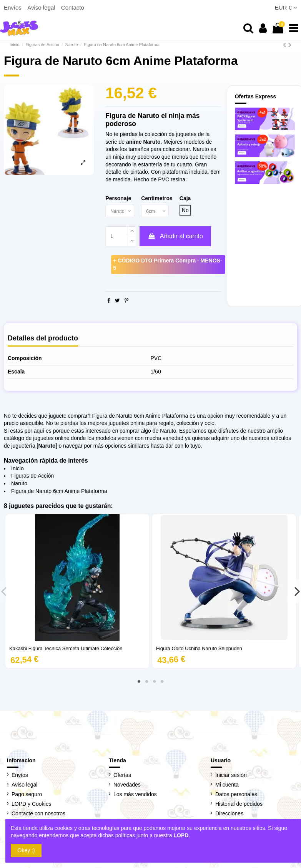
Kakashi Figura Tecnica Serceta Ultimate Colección (66, 649)
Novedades (127, 785)
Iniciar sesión (231, 775)
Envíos (13, 7)
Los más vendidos (135, 795)
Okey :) (26, 850)
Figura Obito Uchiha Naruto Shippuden (199, 649)
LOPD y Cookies (31, 805)
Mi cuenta (227, 785)
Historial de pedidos (239, 805)
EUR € (286, 7)
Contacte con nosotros (38, 814)
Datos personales (236, 795)
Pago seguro (27, 795)
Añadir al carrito (175, 237)
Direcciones (229, 814)
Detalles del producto (43, 339)
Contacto (73, 7)
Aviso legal (42, 7)
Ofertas (122, 775)
